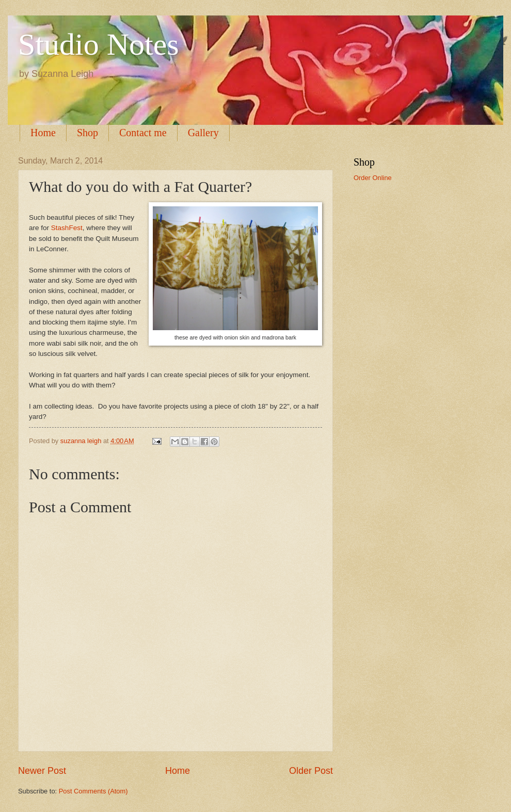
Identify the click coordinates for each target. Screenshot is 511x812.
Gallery (203, 133)
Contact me (143, 133)
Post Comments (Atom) (93, 791)
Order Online (373, 178)
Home (43, 133)
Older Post (311, 771)
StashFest (67, 228)
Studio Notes (99, 44)
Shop (87, 133)
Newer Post (42, 771)
